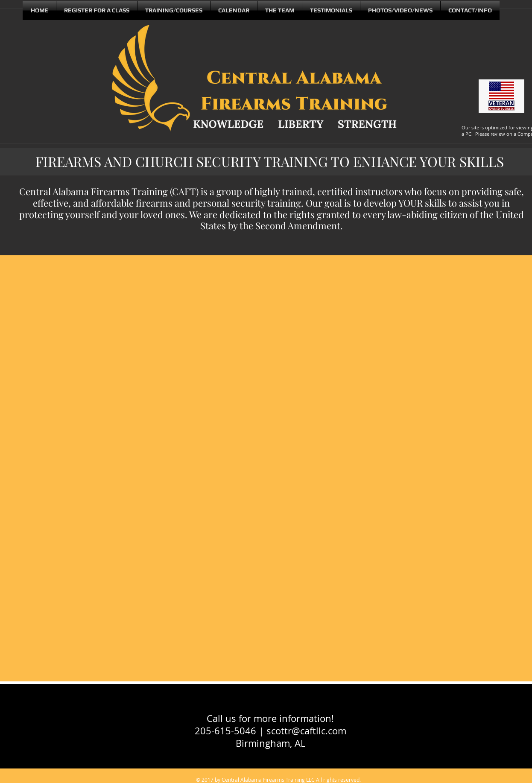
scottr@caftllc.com (306, 731)
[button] (280, 10)
